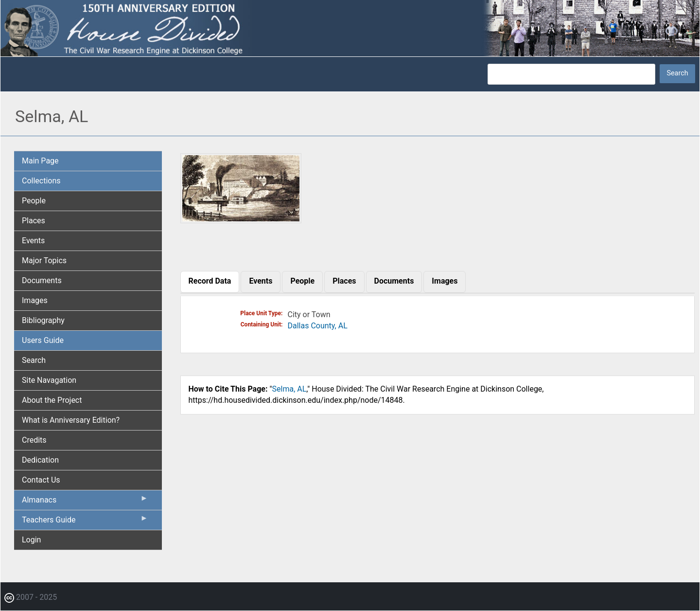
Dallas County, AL (318, 326)
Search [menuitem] (34, 360)
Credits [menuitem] (34, 440)
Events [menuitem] (33, 241)
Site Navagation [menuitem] (49, 380)
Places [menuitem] (34, 221)
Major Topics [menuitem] (44, 261)
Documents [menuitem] (42, 280)
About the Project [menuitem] (52, 400)
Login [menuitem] (31, 540)
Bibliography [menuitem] (43, 320)
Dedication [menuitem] (40, 460)
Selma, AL (289, 389)
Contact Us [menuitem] (41, 480)
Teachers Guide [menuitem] (85, 522)
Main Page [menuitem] (40, 161)
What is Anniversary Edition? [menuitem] (71, 420)
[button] (241, 220)
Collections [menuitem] (41, 181)
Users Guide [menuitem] (43, 340)
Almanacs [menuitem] (85, 502)
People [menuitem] (34, 201)
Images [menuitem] (35, 300)
